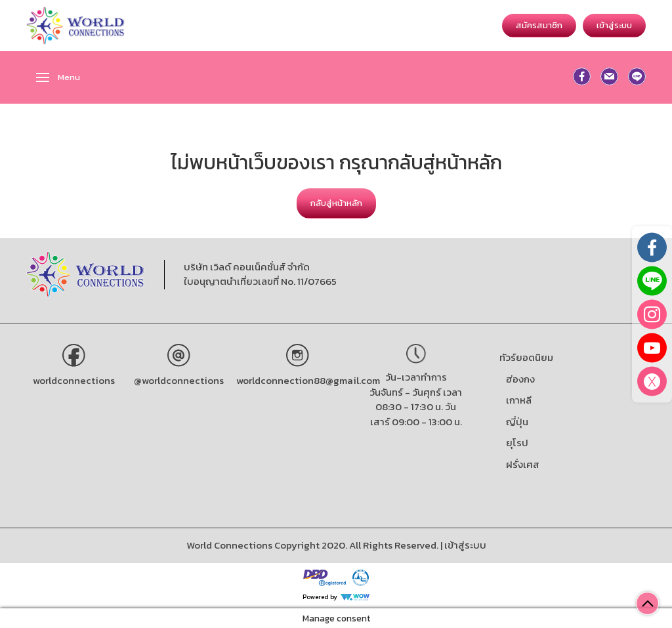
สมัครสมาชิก (539, 25)
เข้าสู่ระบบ (614, 25)
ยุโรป (517, 443)
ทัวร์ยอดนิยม (526, 357)
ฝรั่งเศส (523, 464)
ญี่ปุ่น (517, 422)
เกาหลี (519, 400)
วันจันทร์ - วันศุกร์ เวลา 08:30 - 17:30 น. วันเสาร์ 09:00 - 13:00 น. (416, 407)
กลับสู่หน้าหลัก (336, 203)
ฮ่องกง (520, 379)
